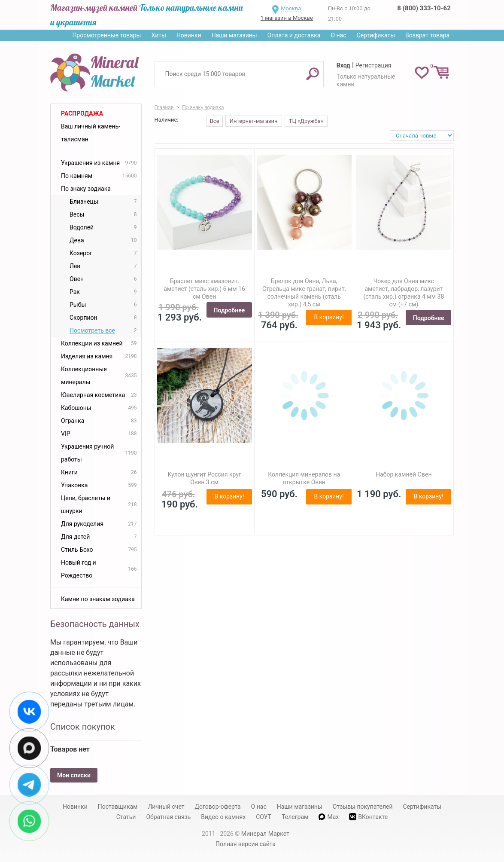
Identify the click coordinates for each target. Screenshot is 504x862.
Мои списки (74, 775)
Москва (291, 8)
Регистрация (373, 65)
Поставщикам (118, 807)
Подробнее (229, 310)
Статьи (126, 817)
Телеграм (295, 817)
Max (329, 817)
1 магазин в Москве (287, 18)
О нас (338, 35)
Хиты (158, 35)
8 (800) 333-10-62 (424, 8)
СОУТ (264, 817)
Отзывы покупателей (363, 807)
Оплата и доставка (294, 35)
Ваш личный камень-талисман (91, 133)
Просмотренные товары (106, 35)
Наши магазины (234, 35)
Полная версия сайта (246, 844)
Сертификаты (376, 35)
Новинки (189, 35)
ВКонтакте (368, 817)
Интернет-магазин (254, 121)
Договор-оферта (218, 807)
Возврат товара (427, 35)
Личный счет (166, 807)
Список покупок (83, 727)
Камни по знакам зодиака (98, 599)
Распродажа (82, 113)
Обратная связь (168, 817)
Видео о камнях (223, 817)
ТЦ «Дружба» (306, 121)
